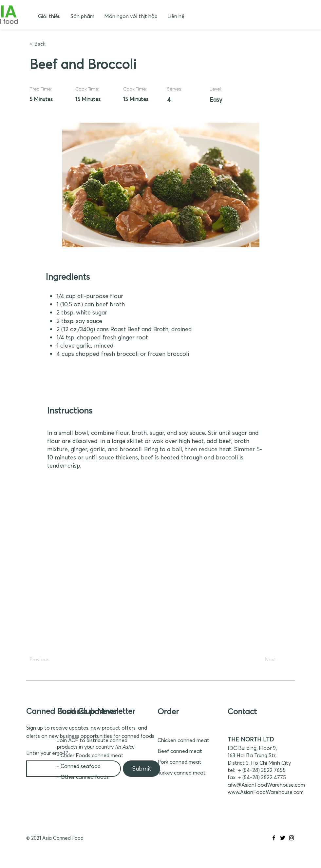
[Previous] (51, 659)
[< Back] (51, 44)
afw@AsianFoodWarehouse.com (266, 785)
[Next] (259, 659)
